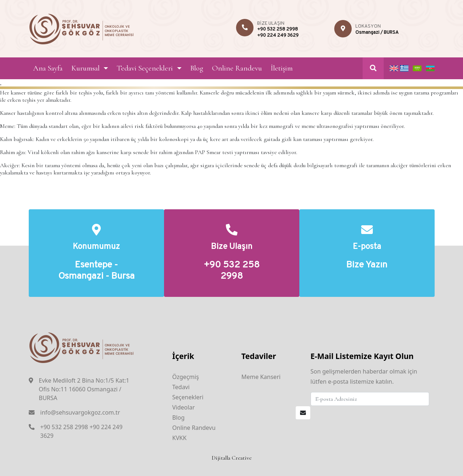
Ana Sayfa (48, 68)
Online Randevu (237, 68)
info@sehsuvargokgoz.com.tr (80, 412)
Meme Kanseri (261, 377)
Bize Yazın (367, 265)
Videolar (184, 407)
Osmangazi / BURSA (377, 33)
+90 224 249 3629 (278, 36)
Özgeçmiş (186, 377)
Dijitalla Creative (232, 458)
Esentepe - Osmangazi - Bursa (96, 271)
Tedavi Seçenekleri (145, 68)
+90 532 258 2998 (278, 29)
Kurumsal (85, 68)
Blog (197, 68)
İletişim (282, 68)
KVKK (179, 438)
